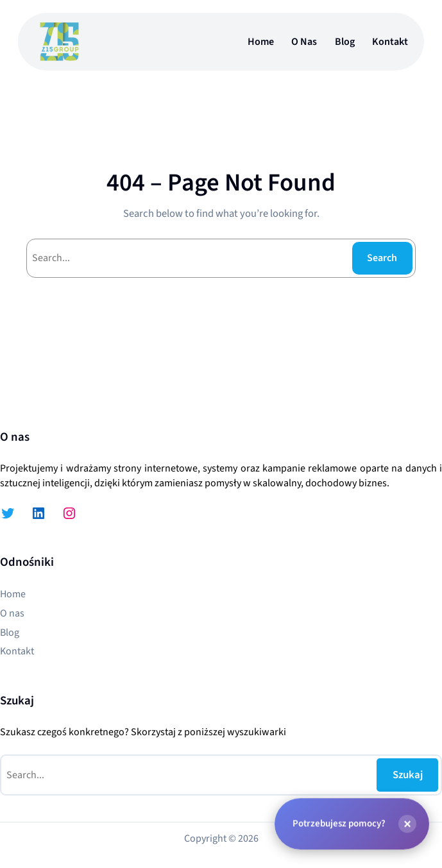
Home (261, 42)
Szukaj (408, 775)
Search (382, 258)
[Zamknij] (407, 823)
